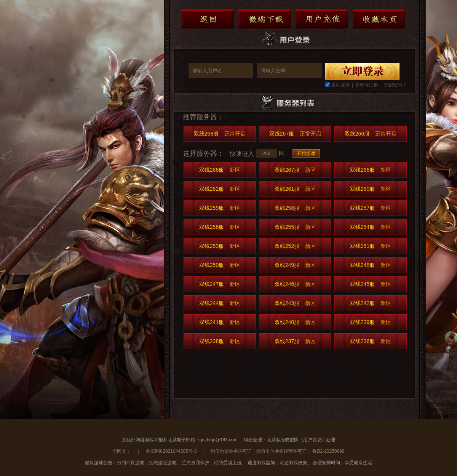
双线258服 (295, 208)
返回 (208, 19)
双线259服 (220, 208)
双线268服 (220, 134)
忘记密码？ (395, 85)
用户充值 (322, 19)
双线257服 (371, 208)
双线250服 (220, 265)
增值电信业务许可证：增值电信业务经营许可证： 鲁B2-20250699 (277, 451)
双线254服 (371, 227)
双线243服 (295, 303)
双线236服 (371, 341)
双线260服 (371, 189)
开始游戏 (306, 153)
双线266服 (371, 134)
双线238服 (220, 341)
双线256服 (220, 227)
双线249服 (295, 265)
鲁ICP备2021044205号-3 (171, 451)
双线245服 (371, 284)
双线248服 (371, 265)
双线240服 (295, 322)
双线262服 (220, 189)
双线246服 (295, 284)
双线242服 (371, 303)
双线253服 (220, 246)
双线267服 (295, 134)
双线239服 (371, 322)
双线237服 (295, 341)
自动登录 (340, 85)
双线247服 (220, 284)
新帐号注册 (367, 85)
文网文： (122, 451)
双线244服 (220, 303)
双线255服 (295, 227)
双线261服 (295, 189)
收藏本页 (379, 19)
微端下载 (265, 19)
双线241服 (220, 322)
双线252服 (295, 246)
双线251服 (371, 246)
